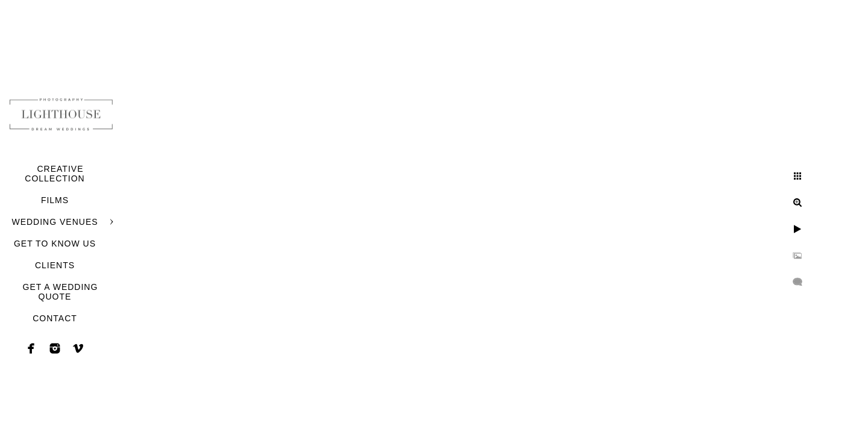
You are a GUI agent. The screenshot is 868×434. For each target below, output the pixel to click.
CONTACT (55, 318)
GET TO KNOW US (55, 244)
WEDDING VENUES (55, 222)
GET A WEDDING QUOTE (61, 292)
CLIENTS (55, 265)
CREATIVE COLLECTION (55, 174)
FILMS (55, 200)
